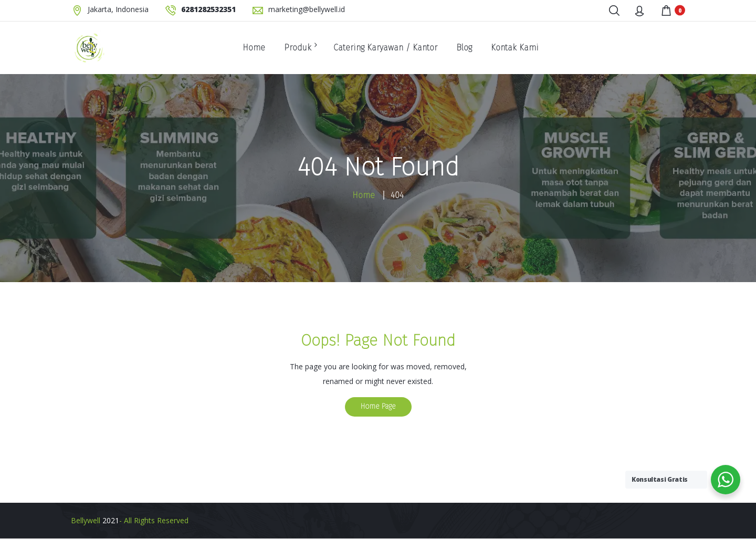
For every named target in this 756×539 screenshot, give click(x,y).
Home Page (378, 406)
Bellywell (86, 520)
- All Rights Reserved (154, 520)
